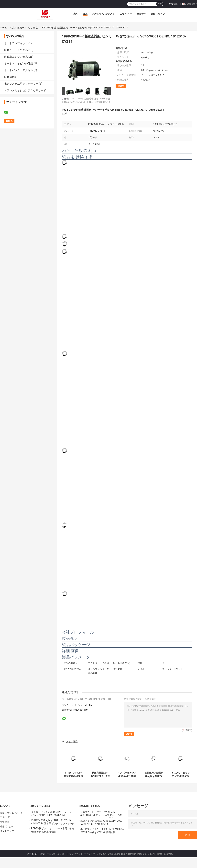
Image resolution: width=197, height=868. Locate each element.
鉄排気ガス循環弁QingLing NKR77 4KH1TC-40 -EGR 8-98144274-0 (154, 775)
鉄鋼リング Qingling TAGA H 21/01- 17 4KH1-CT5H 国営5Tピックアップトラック (53, 822)
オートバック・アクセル (19, 70)
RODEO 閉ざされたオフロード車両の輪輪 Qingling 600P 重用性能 (53, 830)
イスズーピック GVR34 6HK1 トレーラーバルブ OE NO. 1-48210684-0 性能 (52, 814)
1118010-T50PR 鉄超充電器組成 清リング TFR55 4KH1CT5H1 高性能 (73, 775)
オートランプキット (16, 43)
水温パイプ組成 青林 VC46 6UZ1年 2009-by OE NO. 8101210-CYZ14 (102, 822)
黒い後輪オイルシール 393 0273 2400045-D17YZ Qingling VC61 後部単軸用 (102, 831)
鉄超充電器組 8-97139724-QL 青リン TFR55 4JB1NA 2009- (100, 775)
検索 (160, 4)
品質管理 (141, 14)
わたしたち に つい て (104, 14)
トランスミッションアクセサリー (24, 90)
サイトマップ (7, 831)
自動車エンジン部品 (28, 28)
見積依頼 (174, 4)
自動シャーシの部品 (16, 50)
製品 (85, 14)
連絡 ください (158, 14)
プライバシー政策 (36, 854)
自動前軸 (9, 77)
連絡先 (121, 86)
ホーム (3, 28)
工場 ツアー (126, 14)
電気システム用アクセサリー (21, 84)
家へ (76, 14)
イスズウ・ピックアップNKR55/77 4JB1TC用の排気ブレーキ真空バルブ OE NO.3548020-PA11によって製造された (180, 775)
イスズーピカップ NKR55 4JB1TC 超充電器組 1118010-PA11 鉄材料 (127, 775)
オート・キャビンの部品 (19, 64)
